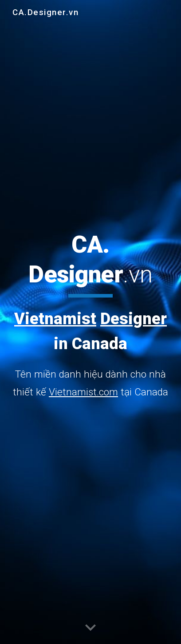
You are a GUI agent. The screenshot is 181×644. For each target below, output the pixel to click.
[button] (90, 628)
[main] (90, 316)
